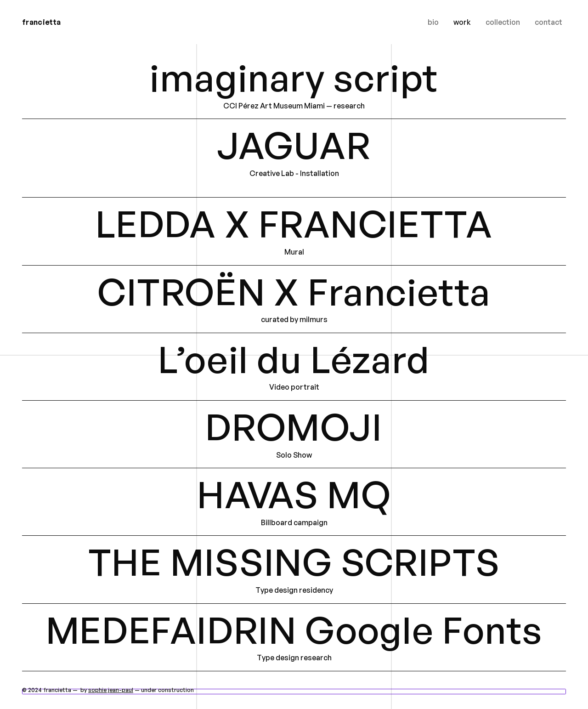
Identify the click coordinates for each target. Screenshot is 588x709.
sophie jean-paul (111, 690)
